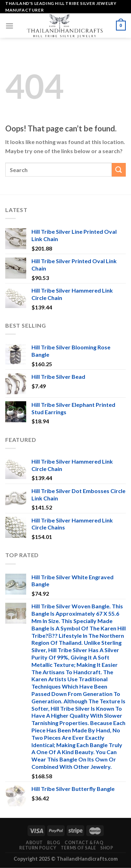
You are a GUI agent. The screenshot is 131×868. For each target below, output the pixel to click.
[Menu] (9, 26)
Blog (54, 843)
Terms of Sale (78, 848)
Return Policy (38, 848)
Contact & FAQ (84, 843)
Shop (107, 848)
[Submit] (119, 170)
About (34, 843)
